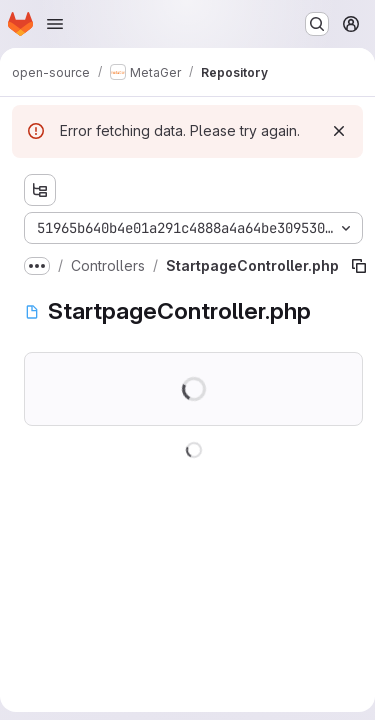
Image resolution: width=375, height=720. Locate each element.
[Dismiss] (339, 131)
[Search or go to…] (317, 24)
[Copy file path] (359, 266)
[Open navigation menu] (55, 24)
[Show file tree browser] (40, 190)
